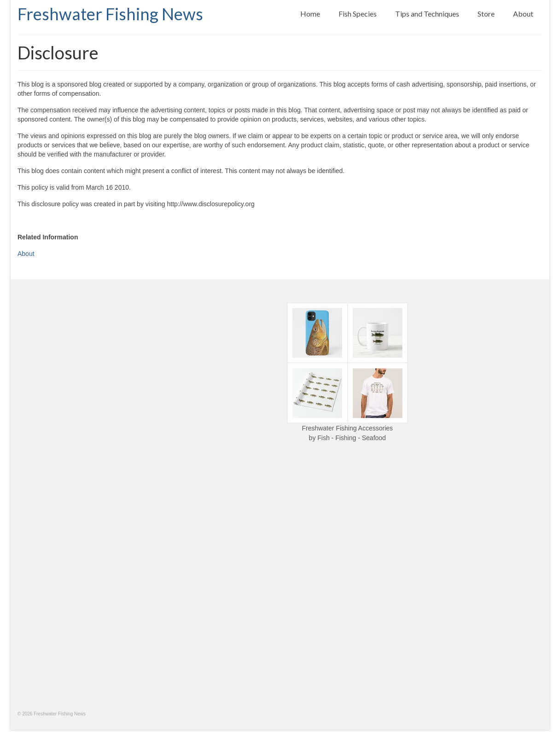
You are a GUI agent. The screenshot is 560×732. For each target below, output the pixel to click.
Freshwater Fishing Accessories (347, 428)
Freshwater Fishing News (110, 14)
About (26, 254)
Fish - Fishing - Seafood (352, 438)
